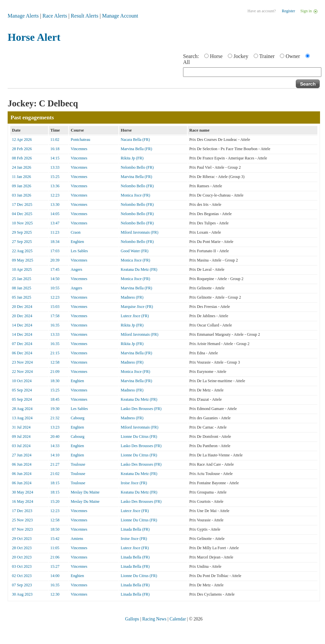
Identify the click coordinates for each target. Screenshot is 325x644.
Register (289, 11)
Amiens (77, 539)
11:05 (55, 548)
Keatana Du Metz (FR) (139, 269)
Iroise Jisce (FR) (134, 483)
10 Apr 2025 (22, 269)
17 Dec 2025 (22, 205)
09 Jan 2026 (22, 186)
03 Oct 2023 (22, 566)
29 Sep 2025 (22, 232)
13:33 (55, 167)
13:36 (55, 186)
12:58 (55, 362)
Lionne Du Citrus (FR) (139, 437)
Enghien (77, 242)
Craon (75, 232)
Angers (76, 269)
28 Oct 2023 (22, 548)
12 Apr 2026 (22, 140)
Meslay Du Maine (85, 492)
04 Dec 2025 (22, 214)
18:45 (55, 399)
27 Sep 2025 (22, 242)
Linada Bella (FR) (135, 529)
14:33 (55, 446)
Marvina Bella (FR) (136, 149)
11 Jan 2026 (22, 177)
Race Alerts (55, 16)
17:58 (55, 316)
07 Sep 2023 (22, 585)
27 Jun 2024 (22, 455)
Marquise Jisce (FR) (137, 307)
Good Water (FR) (134, 251)
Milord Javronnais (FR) (139, 232)
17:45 (55, 269)
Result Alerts (84, 16)
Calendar (178, 619)
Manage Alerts (23, 16)
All (186, 62)
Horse (216, 56)
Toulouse (78, 464)
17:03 (55, 251)
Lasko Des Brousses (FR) (141, 409)
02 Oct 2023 (22, 576)
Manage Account (120, 16)
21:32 (55, 418)
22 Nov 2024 (22, 372)
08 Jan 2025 (22, 288)
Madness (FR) (132, 297)
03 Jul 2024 (21, 446)
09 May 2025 (23, 260)
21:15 (55, 353)
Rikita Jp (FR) (132, 158)
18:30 (55, 381)
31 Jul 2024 (21, 427)
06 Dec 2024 (22, 353)
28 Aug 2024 (22, 409)
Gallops (132, 619)
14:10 (55, 455)
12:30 (55, 594)
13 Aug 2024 (22, 418)
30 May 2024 (23, 492)
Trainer (267, 56)
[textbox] (252, 72)
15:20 (55, 501)
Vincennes (79, 149)
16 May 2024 (23, 501)
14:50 (55, 279)
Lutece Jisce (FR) (135, 316)
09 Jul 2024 (21, 437)
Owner (293, 56)
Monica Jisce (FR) (135, 195)
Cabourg (77, 418)
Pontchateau (80, 140)
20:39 (55, 260)
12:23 (55, 195)
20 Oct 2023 (22, 557)
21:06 (55, 557)
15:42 (55, 539)
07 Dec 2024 (22, 344)
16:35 (55, 325)
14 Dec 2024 (22, 325)
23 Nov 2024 (22, 362)
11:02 (55, 140)
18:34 (55, 242)
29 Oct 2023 (22, 539)
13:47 (55, 223)
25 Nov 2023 (22, 520)
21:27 (55, 464)
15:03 (55, 307)
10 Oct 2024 (22, 381)
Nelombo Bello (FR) (137, 167)
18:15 (55, 483)
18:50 (55, 529)
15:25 (55, 177)
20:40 (55, 437)
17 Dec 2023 (22, 511)
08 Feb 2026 (22, 158)
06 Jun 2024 (22, 464)
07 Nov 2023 (22, 529)
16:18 (55, 149)
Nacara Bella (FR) (135, 140)
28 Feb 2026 (22, 149)
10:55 (55, 288)
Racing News (154, 619)
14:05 (55, 214)
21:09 (55, 372)
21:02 (55, 474)
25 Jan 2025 (22, 279)
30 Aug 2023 (22, 594)
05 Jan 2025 (22, 297)
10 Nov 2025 (22, 223)
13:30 (55, 205)
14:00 (55, 576)
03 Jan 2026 (22, 195)
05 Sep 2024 (22, 390)
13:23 (55, 427)
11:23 (55, 232)
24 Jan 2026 (22, 167)
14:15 (55, 158)
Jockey (241, 56)
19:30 (55, 409)
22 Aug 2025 (22, 251)
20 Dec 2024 (22, 307)
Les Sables (79, 251)
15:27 (55, 566)
